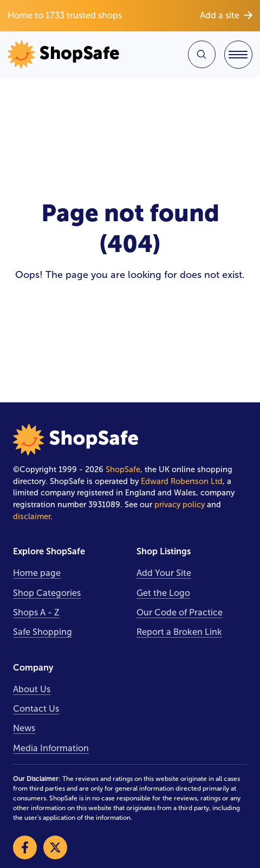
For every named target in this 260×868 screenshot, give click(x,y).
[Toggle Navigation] (238, 55)
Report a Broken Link (179, 632)
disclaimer (32, 516)
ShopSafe (123, 469)
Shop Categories (47, 593)
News (24, 728)
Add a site (226, 15)
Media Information (51, 748)
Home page (37, 573)
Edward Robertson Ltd (182, 481)
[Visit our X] (55, 847)
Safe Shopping (43, 632)
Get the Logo (163, 593)
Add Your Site (164, 573)
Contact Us (36, 709)
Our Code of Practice (180, 612)
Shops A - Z (36, 612)
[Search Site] (202, 54)
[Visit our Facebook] (25, 847)
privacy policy (180, 505)
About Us (32, 689)
